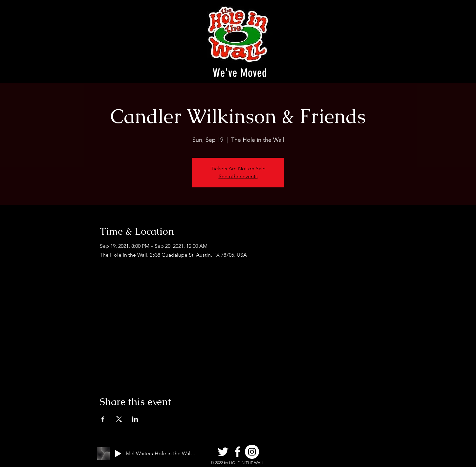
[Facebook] (238, 452)
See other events (238, 176)
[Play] (118, 454)
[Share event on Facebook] (103, 419)
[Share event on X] (119, 419)
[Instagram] (252, 452)
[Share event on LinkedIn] (135, 419)
